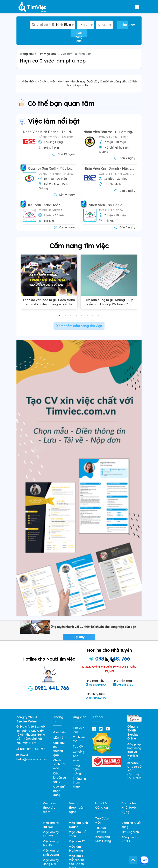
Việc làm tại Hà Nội (51, 825)
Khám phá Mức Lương (103, 839)
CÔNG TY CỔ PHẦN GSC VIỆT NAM (57, 137)
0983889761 (125, 685)
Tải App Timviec (101, 830)
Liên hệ (58, 738)
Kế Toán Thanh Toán (44, 205)
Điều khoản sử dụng (60, 777)
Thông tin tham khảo (79, 783)
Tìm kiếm (125, 25)
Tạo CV (78, 746)
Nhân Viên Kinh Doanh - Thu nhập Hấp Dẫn (49, 132)
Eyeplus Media (51, 210)
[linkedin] (102, 729)
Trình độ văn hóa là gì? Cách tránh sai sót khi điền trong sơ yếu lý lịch (49, 304)
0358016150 (97, 685)
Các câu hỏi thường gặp (59, 749)
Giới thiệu (60, 732)
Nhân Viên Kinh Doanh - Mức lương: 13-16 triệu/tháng (109, 168)
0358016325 (97, 698)
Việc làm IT (77, 841)
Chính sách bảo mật (60, 764)
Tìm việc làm (47, 54)
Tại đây (79, 637)
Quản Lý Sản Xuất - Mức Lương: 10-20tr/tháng (51, 168)
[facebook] (95, 729)
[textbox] (85, 25)
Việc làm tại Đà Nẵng (51, 843)
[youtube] (109, 729)
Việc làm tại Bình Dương (51, 853)
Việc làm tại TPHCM (51, 834)
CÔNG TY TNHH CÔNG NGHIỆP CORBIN (117, 174)
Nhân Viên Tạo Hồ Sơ (105, 205)
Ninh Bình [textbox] (63, 25)
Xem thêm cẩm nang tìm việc (79, 326)
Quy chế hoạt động (59, 791)
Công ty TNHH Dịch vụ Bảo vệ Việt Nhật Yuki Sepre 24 (117, 137)
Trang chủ (27, 54)
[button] (60, 315)
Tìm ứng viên (130, 832)
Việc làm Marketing (76, 849)
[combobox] (62, 25)
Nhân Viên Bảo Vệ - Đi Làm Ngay (109, 132)
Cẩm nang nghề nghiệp (77, 767)
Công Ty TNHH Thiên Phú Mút (57, 174)
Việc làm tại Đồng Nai (51, 862)
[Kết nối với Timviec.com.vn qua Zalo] (144, 860)
